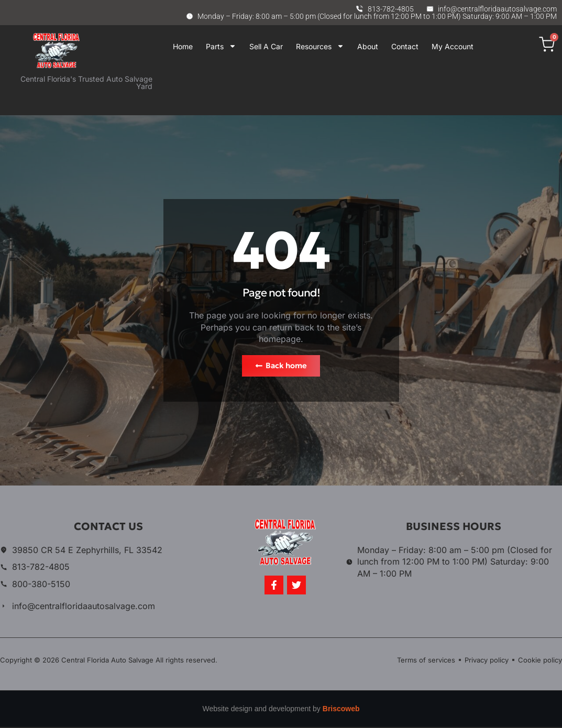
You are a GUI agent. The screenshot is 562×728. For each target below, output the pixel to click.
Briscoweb (341, 710)
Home (183, 46)
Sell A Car (266, 46)
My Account (453, 46)
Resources (320, 46)
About (368, 46)
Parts (221, 46)
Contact (405, 46)
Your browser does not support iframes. (361, 90)
